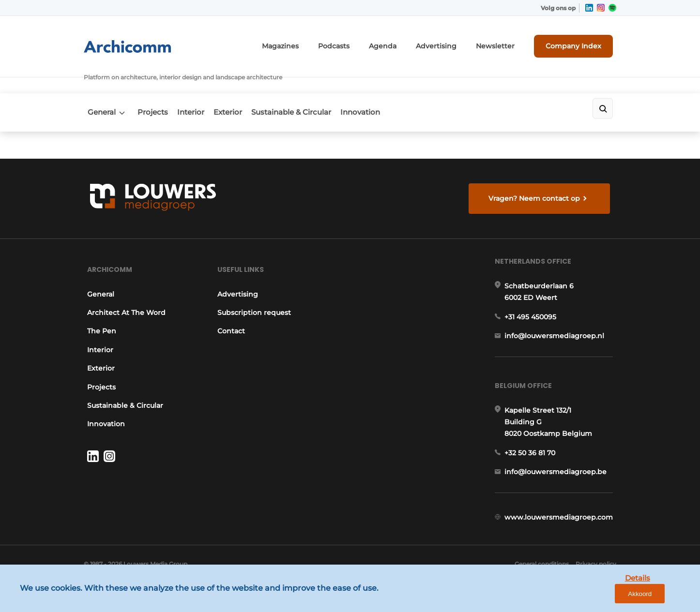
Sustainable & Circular (312, 85)
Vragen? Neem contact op (537, 175)
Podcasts (363, 42)
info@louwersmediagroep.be (559, 478)
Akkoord (664, 597)
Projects (155, 85)
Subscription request (254, 300)
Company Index (579, 42)
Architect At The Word (123, 300)
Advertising (455, 42)
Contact (231, 319)
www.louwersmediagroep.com (562, 527)
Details (618, 596)
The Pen (98, 319)
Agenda (407, 42)
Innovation (388, 85)
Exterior (243, 85)
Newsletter (507, 42)
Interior (199, 85)
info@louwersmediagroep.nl (558, 332)
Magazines (315, 42)
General (98, 85)
